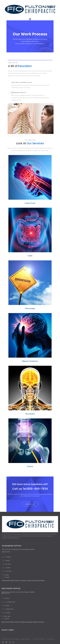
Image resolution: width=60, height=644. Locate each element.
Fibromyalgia (30, 308)
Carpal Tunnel (30, 203)
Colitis (30, 256)
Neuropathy (30, 414)
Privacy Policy (51, 639)
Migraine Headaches (30, 361)
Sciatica (30, 466)
